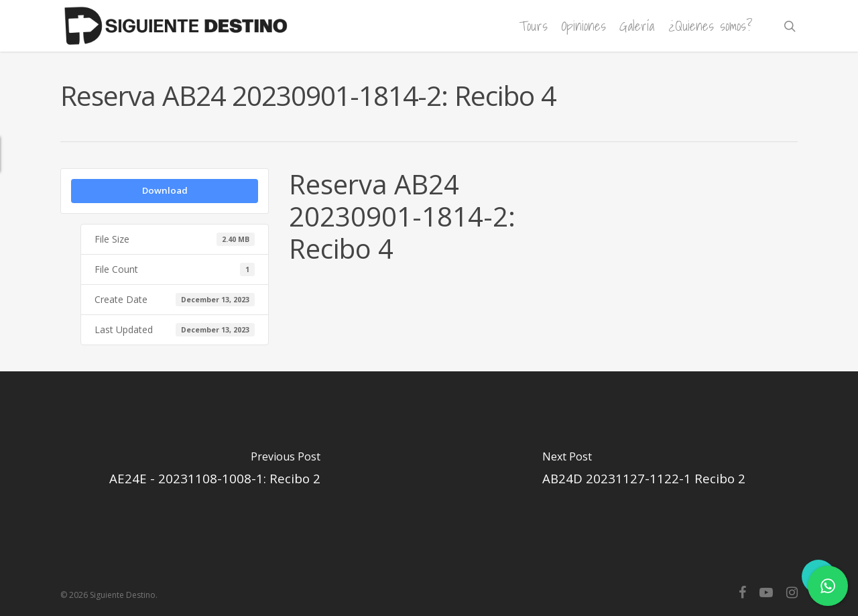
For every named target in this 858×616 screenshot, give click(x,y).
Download (165, 190)
